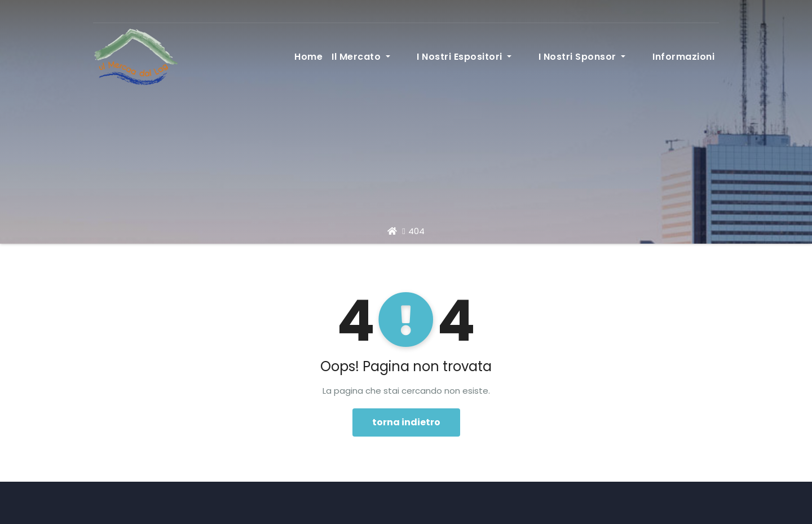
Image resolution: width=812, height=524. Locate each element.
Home (362, 57)
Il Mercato (414, 57)
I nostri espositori (500, 57)
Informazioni (683, 57)
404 (416, 231)
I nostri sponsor (600, 57)
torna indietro (406, 422)
